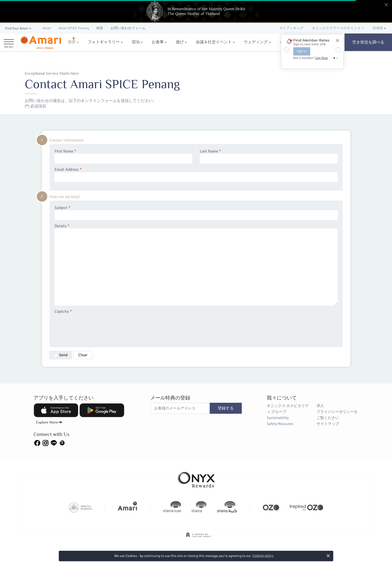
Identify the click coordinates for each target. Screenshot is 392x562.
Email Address (196, 174)
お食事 (158, 42)
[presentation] (92, 327)
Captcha (63, 312)
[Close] (337, 41)
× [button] (328, 556)
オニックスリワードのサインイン (338, 28)
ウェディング (256, 42)
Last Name (269, 156)
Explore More (47, 422)
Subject (196, 213)
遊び (180, 42)
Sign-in (302, 51)
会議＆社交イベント (214, 42)
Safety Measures (280, 424)
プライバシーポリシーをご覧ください (337, 415)
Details (196, 265)
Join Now (321, 58)
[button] (19, 29)
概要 (72, 42)
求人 (320, 406)
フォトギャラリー (104, 42)
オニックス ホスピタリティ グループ (288, 409)
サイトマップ (328, 424)
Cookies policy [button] (263, 556)
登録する (226, 408)
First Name (123, 156)
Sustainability (278, 418)
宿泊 (136, 42)
